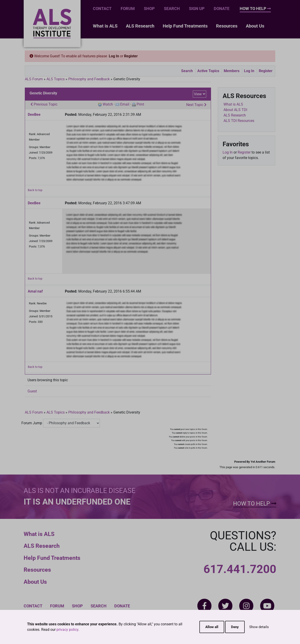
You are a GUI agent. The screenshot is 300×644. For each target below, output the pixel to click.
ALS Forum (34, 79)
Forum (128, 9)
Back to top (35, 190)
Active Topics (208, 71)
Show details (259, 627)
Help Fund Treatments (185, 26)
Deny (235, 627)
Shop (149, 9)
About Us (255, 26)
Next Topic (196, 105)
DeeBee (34, 115)
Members (232, 71)
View (198, 94)
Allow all (212, 627)
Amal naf (35, 291)
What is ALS (105, 26)
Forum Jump (32, 423)
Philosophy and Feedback (89, 79)
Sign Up (197, 9)
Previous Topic (44, 104)
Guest (32, 391)
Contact (102, 9)
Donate (222, 9)
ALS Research (140, 26)
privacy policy (67, 630)
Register (131, 56)
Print (140, 104)
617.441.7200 (240, 569)
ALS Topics (56, 79)
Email (125, 104)
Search (172, 9)
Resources (227, 26)
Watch (108, 104)
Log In (114, 56)
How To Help (255, 9)
